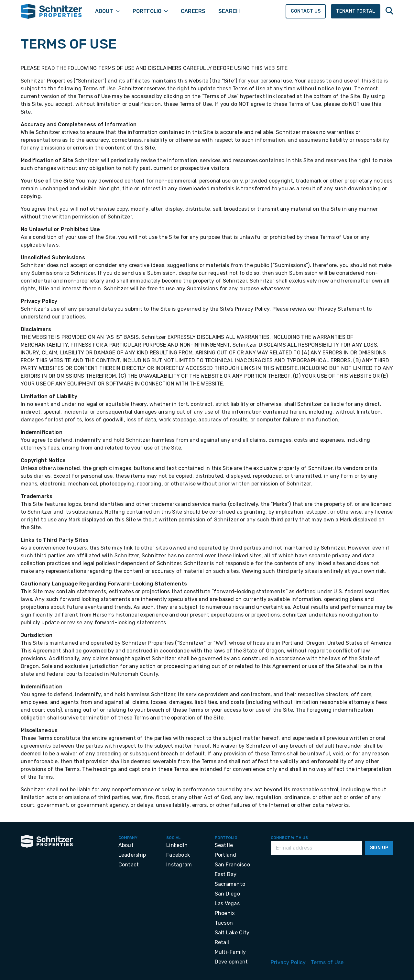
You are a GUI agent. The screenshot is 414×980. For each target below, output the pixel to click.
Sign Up (379, 848)
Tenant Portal (356, 11)
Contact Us (306, 11)
